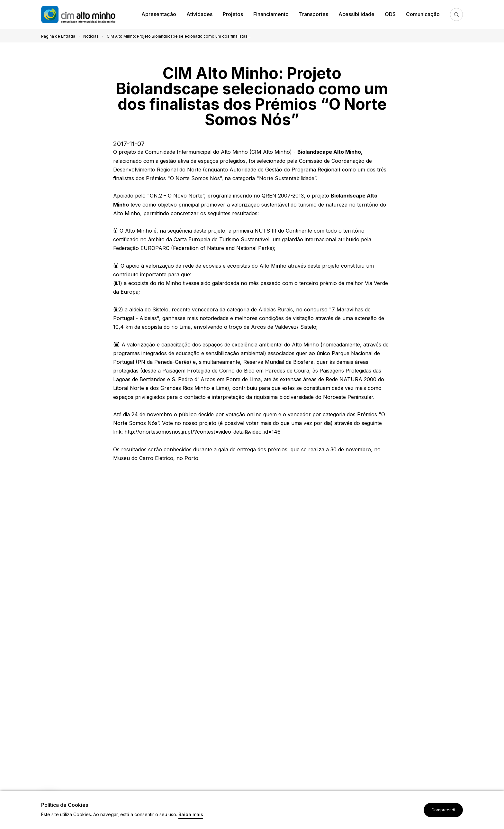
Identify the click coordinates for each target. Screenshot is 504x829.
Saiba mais (191, 815)
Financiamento (271, 14)
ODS (390, 14)
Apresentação (159, 14)
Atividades (199, 14)
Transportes (314, 14)
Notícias (91, 36)
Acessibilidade (356, 14)
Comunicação (423, 14)
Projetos (233, 14)
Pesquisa (456, 14)
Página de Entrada (58, 36)
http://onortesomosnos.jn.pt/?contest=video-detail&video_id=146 (203, 432)
